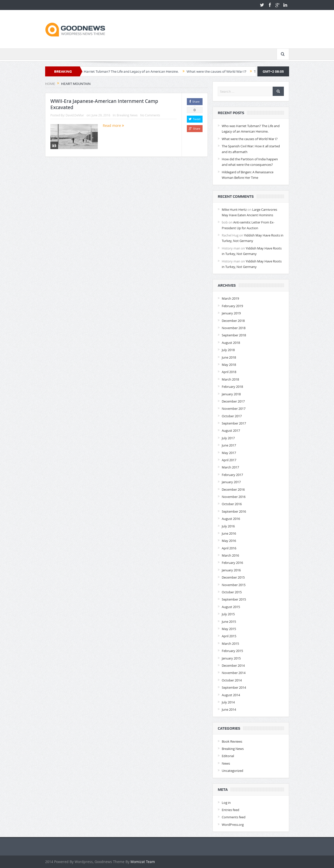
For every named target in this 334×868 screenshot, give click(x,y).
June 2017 (229, 445)
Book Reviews (232, 741)
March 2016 (230, 555)
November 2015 (234, 585)
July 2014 (228, 702)
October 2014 (232, 680)
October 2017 (232, 416)
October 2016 (232, 504)
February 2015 (232, 651)
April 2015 (229, 636)
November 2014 (234, 673)
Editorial (228, 756)
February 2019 (232, 306)
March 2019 (230, 298)
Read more (113, 125)
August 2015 (231, 607)
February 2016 (232, 563)
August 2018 (231, 343)
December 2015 (233, 577)
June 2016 (229, 533)
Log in (226, 803)
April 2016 (229, 548)
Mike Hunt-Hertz (234, 210)
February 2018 (232, 387)
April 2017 (229, 460)
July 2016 (228, 526)
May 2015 (229, 629)
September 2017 (234, 423)
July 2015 (228, 614)
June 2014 (229, 709)
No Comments (150, 115)
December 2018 (233, 321)
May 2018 (229, 365)
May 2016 (229, 541)
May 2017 (229, 453)
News (226, 763)
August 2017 (231, 431)
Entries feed (230, 810)
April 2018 (229, 372)
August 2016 (231, 519)
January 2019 (231, 313)
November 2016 (234, 497)
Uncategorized (232, 771)
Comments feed (234, 817)
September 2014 (234, 687)
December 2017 (233, 401)
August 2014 (231, 695)
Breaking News (127, 115)
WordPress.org (233, 825)
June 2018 (229, 357)
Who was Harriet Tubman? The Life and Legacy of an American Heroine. (128, 71)
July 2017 (228, 438)
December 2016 (233, 489)
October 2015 (232, 592)
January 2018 (231, 394)
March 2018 (230, 379)
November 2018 (234, 328)
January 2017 (231, 482)
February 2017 (232, 475)
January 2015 (231, 658)
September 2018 (234, 335)
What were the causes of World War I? (221, 71)
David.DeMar (75, 115)
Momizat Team (143, 862)
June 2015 (229, 622)
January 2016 (231, 570)
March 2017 (230, 467)
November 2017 (234, 409)
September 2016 (234, 511)
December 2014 (233, 665)
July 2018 (228, 350)
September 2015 (234, 599)
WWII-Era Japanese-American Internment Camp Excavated (104, 104)
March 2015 (230, 644)
